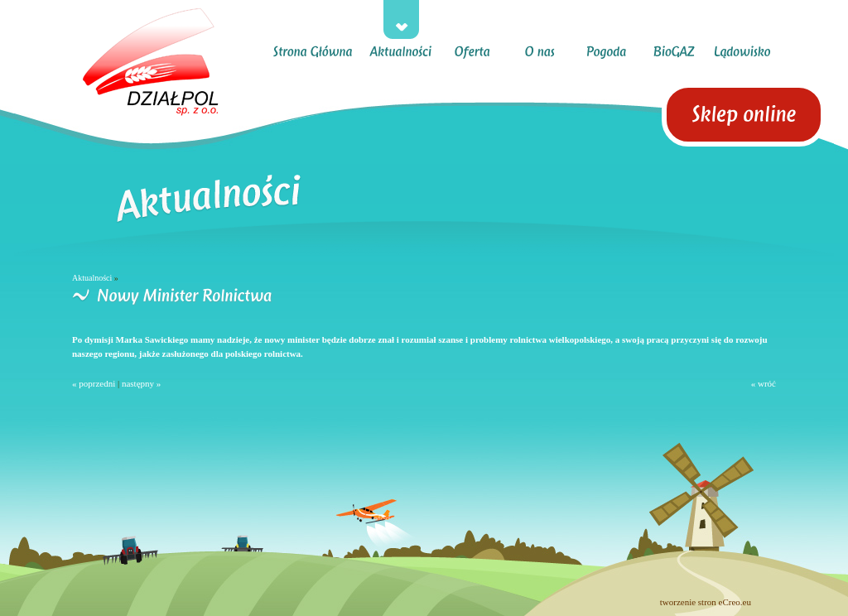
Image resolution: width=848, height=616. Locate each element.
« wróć (764, 383)
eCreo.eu (735, 602)
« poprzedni (94, 383)
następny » (141, 383)
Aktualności (92, 278)
